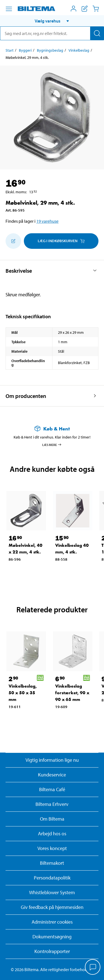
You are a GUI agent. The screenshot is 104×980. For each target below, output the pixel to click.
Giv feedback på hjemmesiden (52, 907)
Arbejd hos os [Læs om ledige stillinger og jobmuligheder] (52, 834)
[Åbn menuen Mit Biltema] (73, 9)
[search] (52, 33)
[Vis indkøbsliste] (85, 9)
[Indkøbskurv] (96, 9)
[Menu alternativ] (9, 9)
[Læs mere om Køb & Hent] (52, 429)
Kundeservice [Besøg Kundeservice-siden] (52, 775)
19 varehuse (47, 221)
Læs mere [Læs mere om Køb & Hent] (52, 445)
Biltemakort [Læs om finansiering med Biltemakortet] (52, 863)
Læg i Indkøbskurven (61, 241)
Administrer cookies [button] (52, 922)
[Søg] (97, 33)
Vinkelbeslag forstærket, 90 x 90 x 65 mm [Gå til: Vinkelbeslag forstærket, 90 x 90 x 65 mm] (72, 693)
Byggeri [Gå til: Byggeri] (25, 50)
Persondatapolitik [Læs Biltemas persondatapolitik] (52, 878)
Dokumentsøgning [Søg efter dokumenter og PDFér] (52, 937)
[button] (52, 21)
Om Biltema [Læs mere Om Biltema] (52, 819)
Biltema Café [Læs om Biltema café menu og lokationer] (52, 789)
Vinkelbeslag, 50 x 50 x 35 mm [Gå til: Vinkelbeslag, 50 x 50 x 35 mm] (23, 693)
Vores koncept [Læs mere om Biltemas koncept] (52, 848)
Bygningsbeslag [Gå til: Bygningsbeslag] (50, 50)
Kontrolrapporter (52, 951)
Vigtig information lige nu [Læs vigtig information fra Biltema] (52, 760)
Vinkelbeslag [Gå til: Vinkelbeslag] (79, 50)
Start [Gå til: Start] (10, 50)
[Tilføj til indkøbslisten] (13, 241)
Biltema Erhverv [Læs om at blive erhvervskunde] (52, 804)
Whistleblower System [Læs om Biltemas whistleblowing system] (52, 892)
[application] (93, 968)
